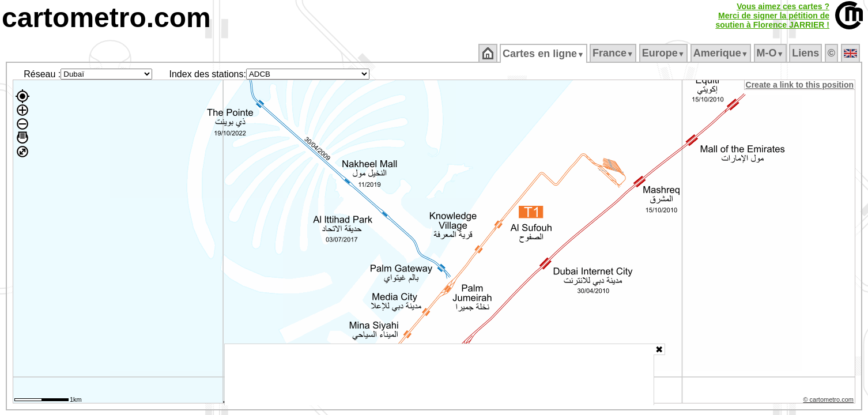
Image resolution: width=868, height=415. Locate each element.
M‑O (771, 53)
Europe (664, 53)
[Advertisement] (439, 375)
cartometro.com (106, 18)
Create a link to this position (800, 85)
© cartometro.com (829, 401)
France (614, 53)
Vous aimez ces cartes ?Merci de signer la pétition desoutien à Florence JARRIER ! (772, 16)
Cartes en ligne (544, 54)
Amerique (721, 53)
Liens (807, 53)
